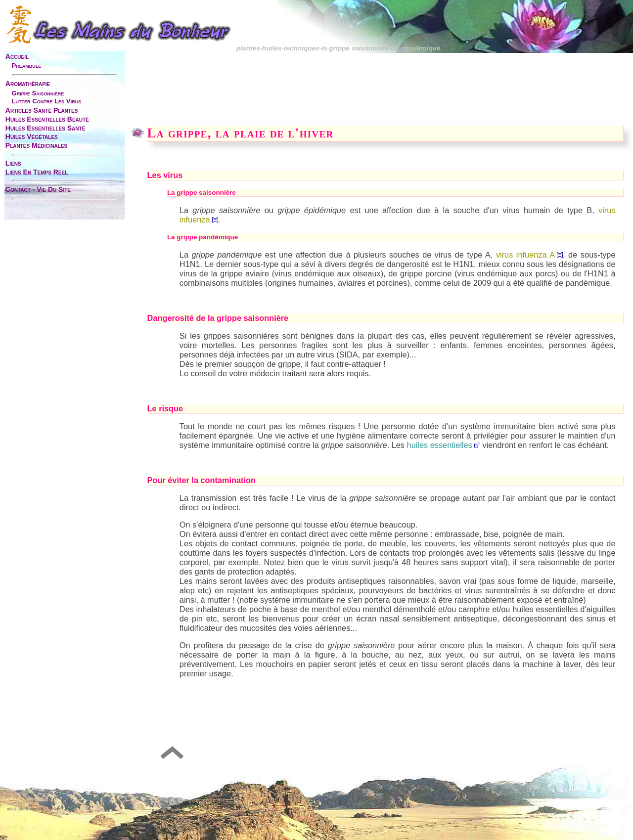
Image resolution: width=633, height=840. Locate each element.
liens (13, 163)
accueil (17, 56)
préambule (26, 66)
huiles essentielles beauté (47, 119)
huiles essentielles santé (45, 128)
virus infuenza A (529, 255)
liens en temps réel (37, 172)
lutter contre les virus (46, 101)
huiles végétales (32, 136)
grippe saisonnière (38, 93)
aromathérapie (28, 84)
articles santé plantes (42, 110)
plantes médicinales (36, 145)
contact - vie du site (38, 189)
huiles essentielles (440, 445)
